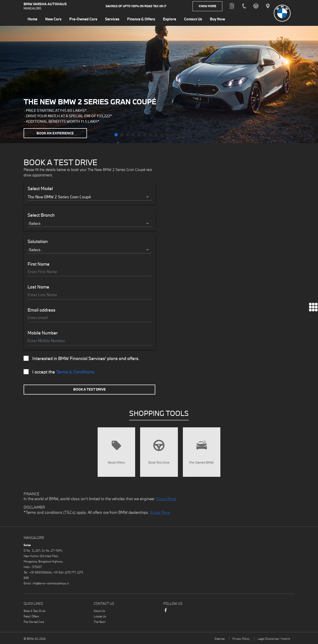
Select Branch (41, 215)
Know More (207, 6)
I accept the (60, 372)
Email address (41, 310)
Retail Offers (31, 616)
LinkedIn (175, 611)
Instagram (185, 611)
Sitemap (219, 639)
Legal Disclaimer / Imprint (274, 639)
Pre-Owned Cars (34, 622)
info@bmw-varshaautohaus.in (51, 583)
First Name (39, 264)
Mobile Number (43, 333)
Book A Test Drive (90, 389)
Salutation (38, 241)
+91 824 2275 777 (64, 572)
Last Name (38, 287)
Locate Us (100, 616)
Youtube (195, 611)
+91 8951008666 (40, 572)
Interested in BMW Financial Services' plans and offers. (82, 359)
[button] (116, 135)
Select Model (40, 189)
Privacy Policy (241, 639)
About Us (99, 611)
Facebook (165, 613)
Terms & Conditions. (76, 372)
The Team (100, 622)
